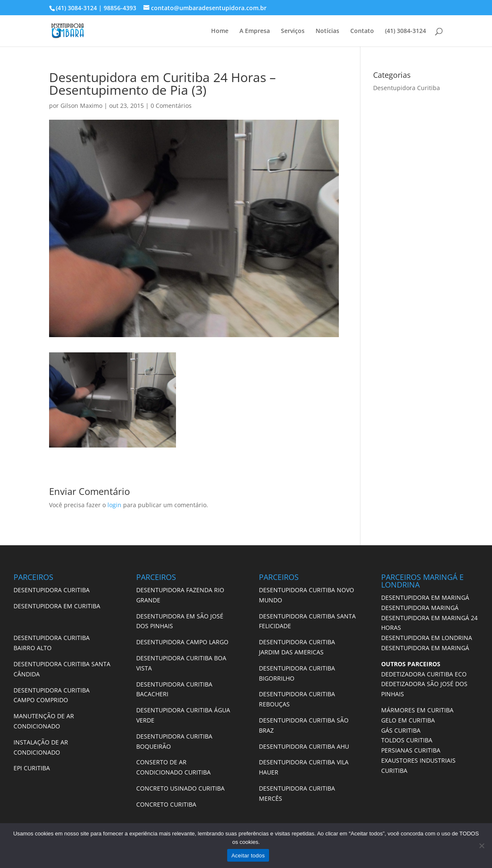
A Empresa (255, 31)
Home (220, 31)
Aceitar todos (248, 856)
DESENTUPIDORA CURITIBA (52, 590)
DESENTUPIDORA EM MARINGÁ (425, 597)
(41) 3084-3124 (405, 31)
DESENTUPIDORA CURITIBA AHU (304, 746)
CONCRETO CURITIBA (166, 804)
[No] (481, 846)
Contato (362, 31)
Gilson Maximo (81, 106)
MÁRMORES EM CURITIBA (417, 710)
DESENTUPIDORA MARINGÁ (420, 608)
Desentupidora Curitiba (407, 88)
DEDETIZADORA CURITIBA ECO (424, 674)
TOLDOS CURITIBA (407, 740)
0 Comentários (171, 106)
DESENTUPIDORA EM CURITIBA (57, 606)
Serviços (293, 31)
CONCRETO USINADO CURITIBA (180, 788)
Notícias (327, 31)
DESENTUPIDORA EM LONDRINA (427, 638)
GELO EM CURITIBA (408, 720)
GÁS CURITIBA (401, 730)
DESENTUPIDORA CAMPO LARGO (182, 642)
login (114, 505)
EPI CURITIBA (32, 768)
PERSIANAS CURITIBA (411, 750)
